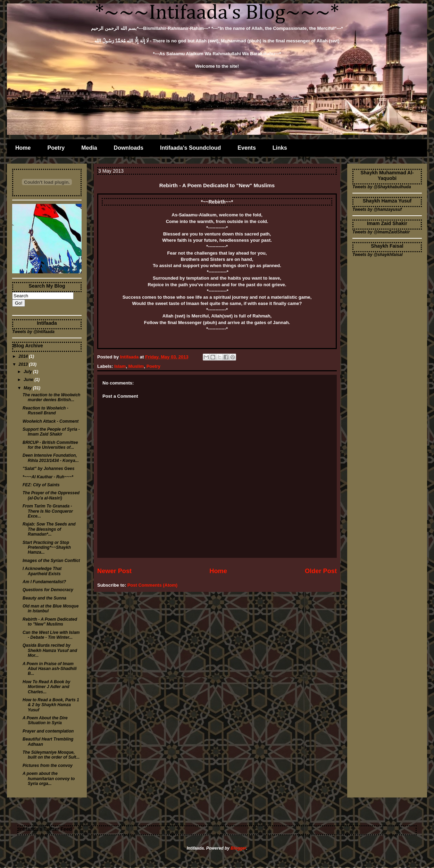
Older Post (321, 571)
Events (247, 148)
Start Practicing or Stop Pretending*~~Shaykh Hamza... (47, 548)
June (29, 380)
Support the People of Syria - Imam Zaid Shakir (51, 432)
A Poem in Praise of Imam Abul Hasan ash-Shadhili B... (50, 669)
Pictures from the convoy (48, 766)
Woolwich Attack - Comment (51, 421)
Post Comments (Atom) (152, 585)
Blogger (238, 848)
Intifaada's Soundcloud (190, 148)
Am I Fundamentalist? (44, 582)
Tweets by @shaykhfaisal (378, 255)
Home (23, 148)
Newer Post (114, 571)
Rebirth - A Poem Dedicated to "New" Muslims (50, 622)
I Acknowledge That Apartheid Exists (42, 571)
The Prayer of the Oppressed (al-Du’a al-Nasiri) (51, 495)
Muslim (136, 366)
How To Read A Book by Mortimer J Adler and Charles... (46, 687)
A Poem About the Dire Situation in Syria (45, 720)
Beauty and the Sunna (44, 598)
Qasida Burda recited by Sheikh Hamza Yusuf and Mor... (50, 650)
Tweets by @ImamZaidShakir (381, 232)
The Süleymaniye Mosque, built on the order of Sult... (51, 755)
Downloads (129, 148)
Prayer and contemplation (48, 731)
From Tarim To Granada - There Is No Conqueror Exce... (48, 511)
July (28, 372)
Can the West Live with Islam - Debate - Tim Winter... (51, 635)
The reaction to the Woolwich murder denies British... (51, 397)
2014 (24, 356)
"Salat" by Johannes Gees (48, 469)
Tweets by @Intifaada (33, 332)
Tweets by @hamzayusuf (377, 209)
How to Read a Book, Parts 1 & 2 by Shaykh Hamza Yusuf (51, 705)
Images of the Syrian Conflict (51, 561)
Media (89, 148)
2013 (24, 364)
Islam (120, 366)
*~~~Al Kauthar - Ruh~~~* (48, 477)
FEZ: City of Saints (41, 485)
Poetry (56, 148)
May (28, 388)
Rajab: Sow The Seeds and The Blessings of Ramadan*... (49, 529)
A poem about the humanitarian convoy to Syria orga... (49, 779)
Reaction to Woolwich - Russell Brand (45, 411)
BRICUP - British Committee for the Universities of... (50, 445)
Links (280, 148)
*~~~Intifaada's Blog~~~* (217, 13)
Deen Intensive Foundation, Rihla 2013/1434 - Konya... (51, 458)
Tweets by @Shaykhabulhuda (382, 187)
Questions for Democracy (48, 590)
